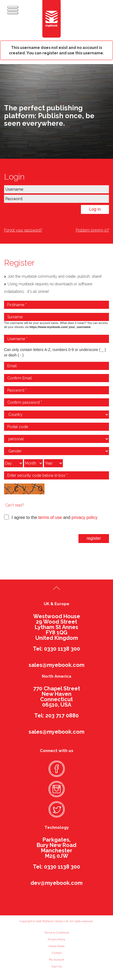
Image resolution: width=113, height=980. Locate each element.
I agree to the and (51, 517)
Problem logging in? (92, 230)
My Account (56, 960)
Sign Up (57, 966)
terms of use (50, 517)
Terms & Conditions (57, 933)
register (94, 538)
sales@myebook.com (56, 665)
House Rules (56, 946)
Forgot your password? (23, 230)
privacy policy (84, 517)
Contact (57, 953)
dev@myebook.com (56, 883)
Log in (95, 209)
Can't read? (15, 505)
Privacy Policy (56, 939)
